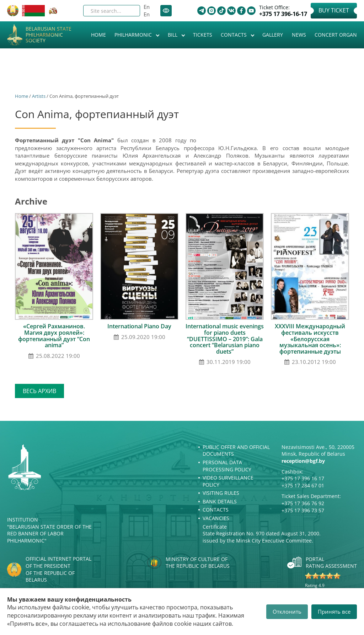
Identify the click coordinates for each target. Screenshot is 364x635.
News (299, 35)
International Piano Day (139, 326)
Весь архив (39, 391)
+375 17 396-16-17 (283, 14)
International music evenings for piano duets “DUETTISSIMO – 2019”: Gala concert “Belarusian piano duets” (225, 339)
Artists (39, 96)
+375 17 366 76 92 (303, 503)
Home (98, 35)
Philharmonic (134, 35)
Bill (173, 35)
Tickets (203, 35)
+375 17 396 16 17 (303, 478)
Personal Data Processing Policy (227, 466)
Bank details (220, 501)
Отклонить (287, 612)
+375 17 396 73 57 (303, 510)
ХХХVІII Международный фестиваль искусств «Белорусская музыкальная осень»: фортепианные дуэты (310, 339)
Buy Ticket (334, 10)
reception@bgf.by (303, 461)
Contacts (234, 35)
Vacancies (216, 518)
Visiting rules (221, 493)
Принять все (334, 612)
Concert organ (336, 35)
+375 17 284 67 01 (303, 485)
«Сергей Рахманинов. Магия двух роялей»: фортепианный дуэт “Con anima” (54, 336)
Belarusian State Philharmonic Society (49, 35)
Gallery (273, 35)
